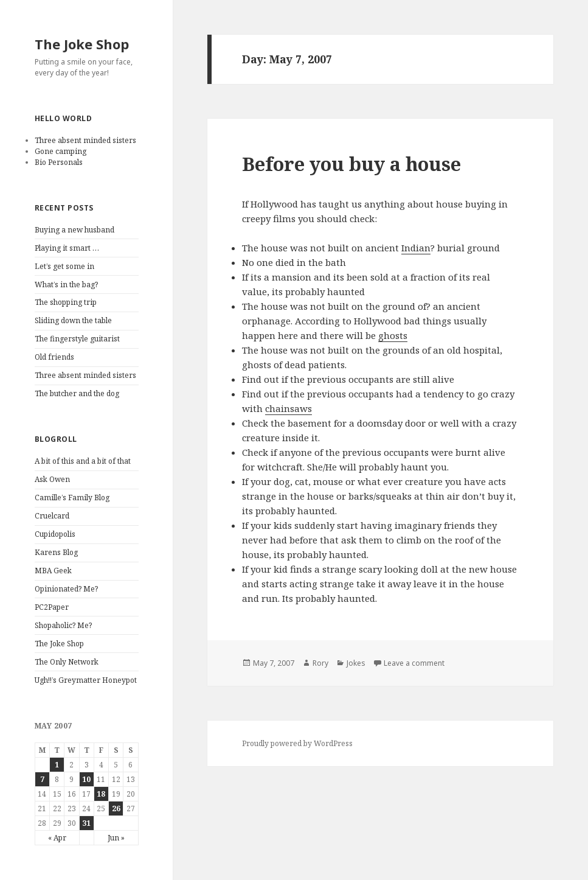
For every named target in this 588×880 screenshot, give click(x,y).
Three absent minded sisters (85, 140)
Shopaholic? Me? (63, 625)
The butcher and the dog (77, 393)
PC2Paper (52, 607)
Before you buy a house (351, 164)
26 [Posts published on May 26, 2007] (116, 808)
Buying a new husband (74, 230)
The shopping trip (66, 302)
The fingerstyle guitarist (77, 339)
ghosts (393, 335)
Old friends (54, 357)
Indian (416, 248)
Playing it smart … (67, 248)
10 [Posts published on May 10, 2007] (86, 779)
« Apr (57, 838)
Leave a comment (414, 663)
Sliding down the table (73, 320)
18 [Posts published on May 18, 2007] (101, 794)
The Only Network (67, 662)
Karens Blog (56, 552)
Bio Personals (59, 162)
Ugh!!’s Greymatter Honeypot (86, 680)
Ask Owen (52, 479)
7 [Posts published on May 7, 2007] (42, 779)
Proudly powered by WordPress (297, 743)
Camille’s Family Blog (72, 498)
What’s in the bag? (66, 285)
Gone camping (61, 151)
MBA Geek (53, 571)
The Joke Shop (82, 44)
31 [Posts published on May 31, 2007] (86, 823)
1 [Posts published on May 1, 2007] (57, 765)
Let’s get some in (64, 266)
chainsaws (289, 408)
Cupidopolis (55, 534)
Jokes (356, 663)
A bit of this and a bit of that (83, 461)
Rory (320, 663)
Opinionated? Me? (66, 589)
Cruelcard (52, 516)
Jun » (116, 838)
